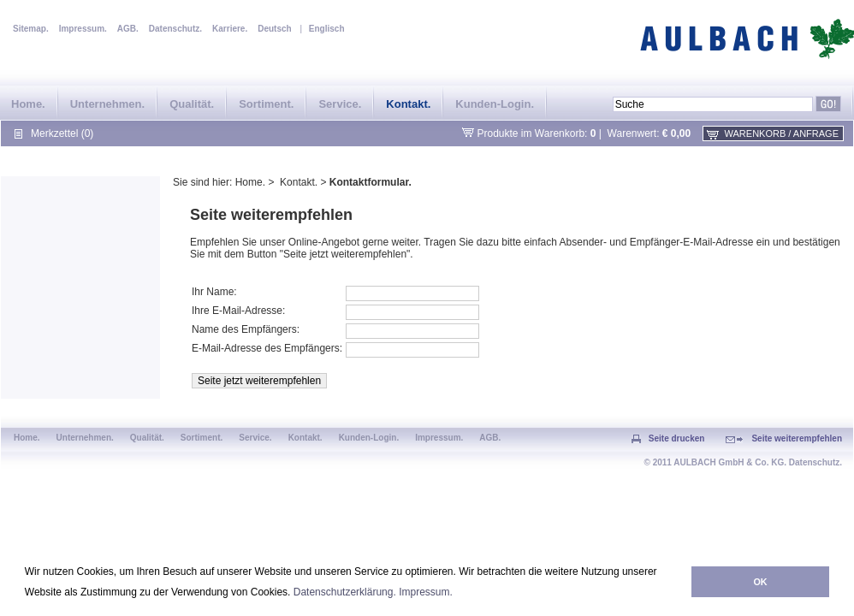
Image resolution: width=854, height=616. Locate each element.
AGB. (128, 29)
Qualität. (192, 104)
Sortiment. (266, 104)
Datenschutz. (175, 29)
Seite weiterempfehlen (797, 438)
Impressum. (426, 592)
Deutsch (274, 29)
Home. (28, 104)
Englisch (327, 29)
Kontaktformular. (371, 182)
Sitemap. (31, 29)
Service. (340, 104)
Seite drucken (677, 438)
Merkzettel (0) (62, 133)
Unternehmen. (107, 104)
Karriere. (230, 29)
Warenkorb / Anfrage (782, 133)
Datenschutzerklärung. (345, 592)
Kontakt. (408, 104)
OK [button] (760, 582)
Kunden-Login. (495, 104)
